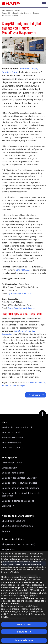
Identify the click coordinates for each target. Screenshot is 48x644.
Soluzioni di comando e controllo (18, 501)
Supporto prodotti (11, 432)
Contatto (6, 531)
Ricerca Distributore (11, 443)
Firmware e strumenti (12, 438)
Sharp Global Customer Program (18, 526)
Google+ (22, 386)
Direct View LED (9, 468)
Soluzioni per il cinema (13, 473)
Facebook (33, 383)
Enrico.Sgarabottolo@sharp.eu (22, 308)
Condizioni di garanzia (13, 448)
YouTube (41, 383)
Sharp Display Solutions (14, 521)
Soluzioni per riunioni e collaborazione (21, 488)
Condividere (37, 395)
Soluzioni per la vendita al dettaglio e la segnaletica (21, 494)
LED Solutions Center (12, 463)
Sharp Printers (9, 550)
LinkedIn (13, 386)
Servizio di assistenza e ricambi (17, 427)
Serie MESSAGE (22, 270)
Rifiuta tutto (24, 632)
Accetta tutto (24, 625)
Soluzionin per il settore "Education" (20, 478)
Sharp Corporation (22, 331)
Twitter (5, 386)
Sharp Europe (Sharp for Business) (18, 544)
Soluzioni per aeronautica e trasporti (20, 483)
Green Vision (8, 506)
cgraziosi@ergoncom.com (19, 293)
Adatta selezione (24, 640)
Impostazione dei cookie (19, 606)
